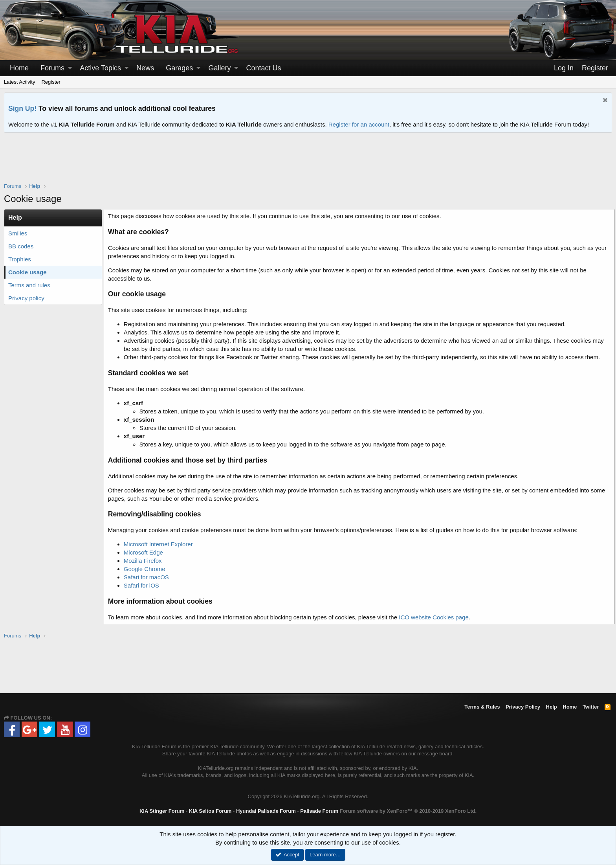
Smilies (18, 233)
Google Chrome (147, 569)
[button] (70, 68)
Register (51, 82)
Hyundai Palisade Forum (266, 811)
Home (19, 68)
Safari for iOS (144, 585)
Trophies (20, 259)
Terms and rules (29, 285)
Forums (52, 68)
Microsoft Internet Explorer (161, 544)
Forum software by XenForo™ (408, 811)
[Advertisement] (308, 163)
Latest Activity (19, 82)
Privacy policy (26, 298)
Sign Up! (22, 108)
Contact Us (264, 68)
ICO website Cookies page (436, 617)
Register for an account (359, 124)
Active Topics (100, 68)
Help (552, 707)
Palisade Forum (319, 811)
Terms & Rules (482, 707)
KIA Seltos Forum (210, 811)
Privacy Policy (523, 707)
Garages (179, 68)
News (145, 68)
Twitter (591, 707)
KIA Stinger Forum (162, 811)
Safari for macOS (149, 577)
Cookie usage (27, 272)
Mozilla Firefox (145, 561)
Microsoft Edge (146, 552)
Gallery (219, 68)
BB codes (21, 246)
